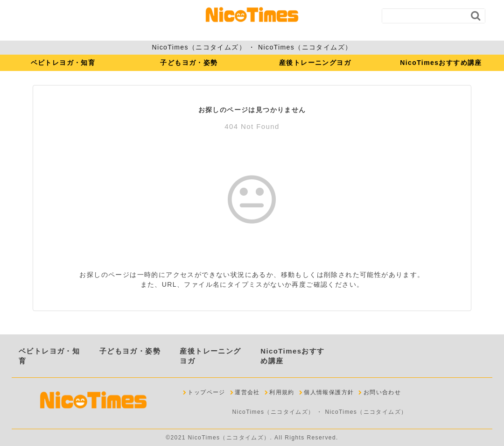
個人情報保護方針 (329, 392)
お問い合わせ (382, 392)
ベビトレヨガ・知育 (63, 63)
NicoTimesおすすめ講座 (441, 63)
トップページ (206, 392)
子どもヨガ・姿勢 (189, 63)
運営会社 (247, 392)
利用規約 (282, 392)
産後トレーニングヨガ (315, 63)
